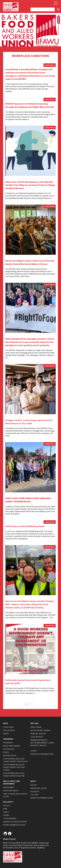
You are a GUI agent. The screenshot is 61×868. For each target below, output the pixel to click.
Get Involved (9, 749)
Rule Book (35, 791)
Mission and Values (38, 788)
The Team (34, 795)
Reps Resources (10, 756)
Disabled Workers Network (15, 822)
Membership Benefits (39, 740)
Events (6, 752)
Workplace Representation (42, 754)
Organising (8, 743)
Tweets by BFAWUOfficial (14, 713)
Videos (6, 734)
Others (33, 751)
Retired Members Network (14, 825)
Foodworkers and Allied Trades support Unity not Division (14, 767)
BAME (5, 809)
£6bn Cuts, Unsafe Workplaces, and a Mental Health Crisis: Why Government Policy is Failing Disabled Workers (30, 185)
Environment (9, 787)
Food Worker (9, 730)
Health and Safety (11, 791)
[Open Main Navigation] (56, 4)
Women (6, 815)
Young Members (10, 819)
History (34, 785)
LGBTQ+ (6, 812)
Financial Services (38, 734)
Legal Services (37, 737)
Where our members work (42, 798)
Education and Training (40, 730)
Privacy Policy (9, 839)
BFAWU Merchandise (11, 746)
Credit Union (36, 727)
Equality (7, 806)
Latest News (50, 65)
